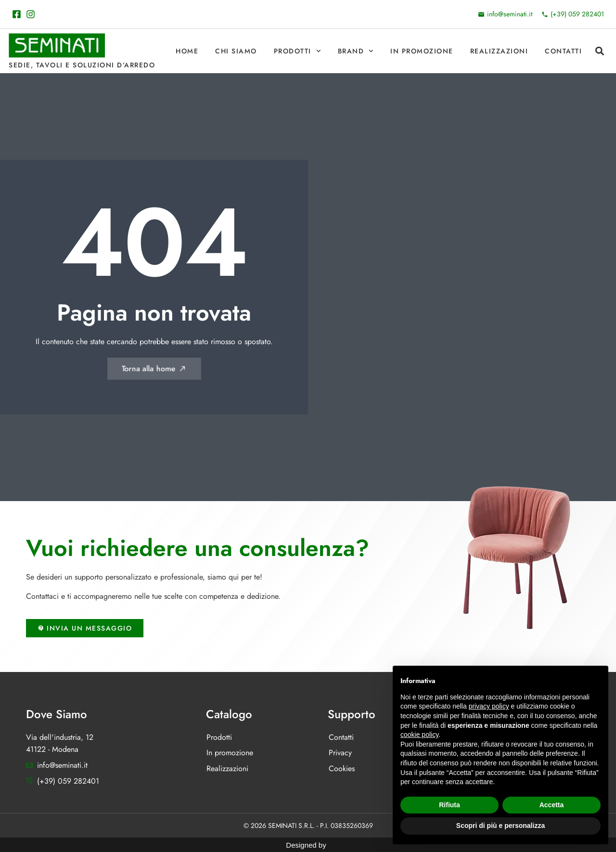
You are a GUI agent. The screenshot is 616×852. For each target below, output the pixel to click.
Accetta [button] (552, 805)
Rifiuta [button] (449, 805)
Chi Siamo (236, 51)
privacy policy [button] (489, 706)
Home (187, 51)
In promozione (422, 51)
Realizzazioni (499, 51)
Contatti (563, 51)
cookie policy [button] (419, 735)
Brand (356, 51)
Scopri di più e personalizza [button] (500, 826)
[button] (599, 51)
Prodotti (297, 51)
